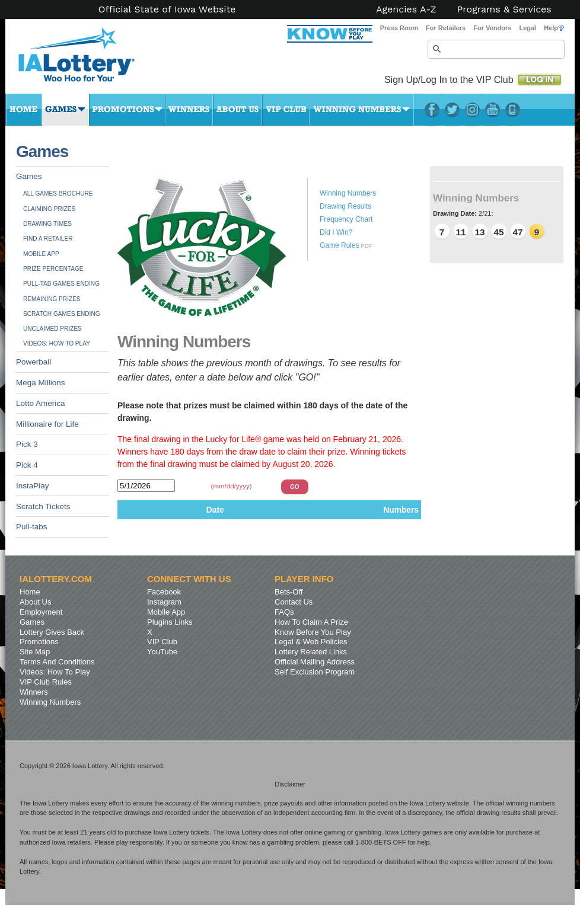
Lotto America (41, 403)
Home (24, 110)
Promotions (127, 110)
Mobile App (41, 254)
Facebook (432, 110)
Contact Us (294, 602)
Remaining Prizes (52, 299)
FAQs (284, 612)
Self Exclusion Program (315, 672)
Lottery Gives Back (52, 632)
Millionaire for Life (47, 424)
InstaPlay (33, 486)
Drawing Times (47, 224)
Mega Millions (41, 383)
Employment (41, 612)
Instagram (472, 110)
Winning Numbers (362, 110)
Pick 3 (27, 444)
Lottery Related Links (311, 652)
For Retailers (446, 28)
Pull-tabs (32, 527)
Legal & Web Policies (311, 642)
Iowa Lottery (87, 59)
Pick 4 (27, 465)
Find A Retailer (48, 239)
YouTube (493, 110)
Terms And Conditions (57, 662)
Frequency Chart (346, 219)
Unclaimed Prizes (52, 329)
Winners (189, 110)
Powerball (34, 362)
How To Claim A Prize (311, 622)
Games (66, 110)
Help (554, 28)
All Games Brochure (58, 194)
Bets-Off (289, 592)
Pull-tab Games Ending (61, 284)
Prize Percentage (53, 269)
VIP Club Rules (46, 682)
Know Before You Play (313, 632)
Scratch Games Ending (62, 314)
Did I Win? (336, 232)
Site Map (35, 652)
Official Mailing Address (315, 662)
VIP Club (286, 110)
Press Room (399, 28)
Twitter (452, 110)
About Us (238, 110)
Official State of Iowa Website (167, 9)
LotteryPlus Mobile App (513, 110)
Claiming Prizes (49, 209)
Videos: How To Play (57, 343)
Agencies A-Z (406, 9)
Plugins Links (170, 622)
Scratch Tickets (43, 506)
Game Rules (340, 245)
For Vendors (492, 28)
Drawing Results (345, 206)
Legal (528, 28)
